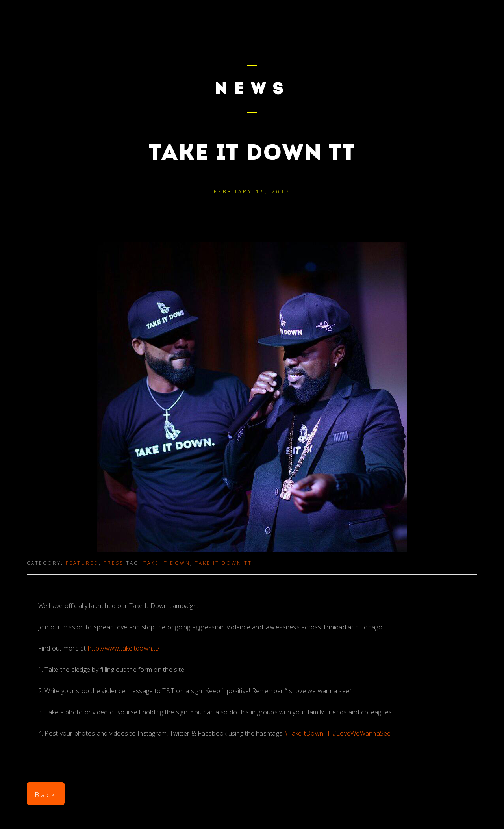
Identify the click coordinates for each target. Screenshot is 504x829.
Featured (82, 563)
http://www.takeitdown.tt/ (124, 648)
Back (46, 795)
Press (114, 563)
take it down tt (223, 563)
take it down (167, 563)
